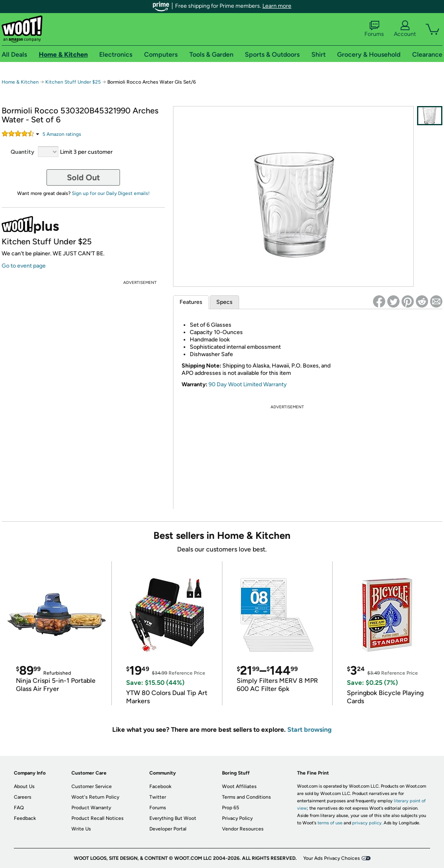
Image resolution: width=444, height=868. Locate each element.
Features (191, 302)
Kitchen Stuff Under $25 (73, 82)
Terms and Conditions (246, 797)
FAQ (19, 808)
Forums (374, 29)
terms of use (330, 823)
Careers (23, 797)
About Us (24, 786)
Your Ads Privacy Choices (332, 858)
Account (405, 29)
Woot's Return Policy (95, 797)
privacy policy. (367, 823)
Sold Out (83, 177)
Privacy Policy (237, 818)
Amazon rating (62, 134)
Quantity (22, 152)
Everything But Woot (173, 818)
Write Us (81, 829)
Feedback (25, 818)
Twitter (158, 797)
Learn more (277, 6)
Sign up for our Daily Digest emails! (111, 193)
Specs (224, 302)
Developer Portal (168, 829)
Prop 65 (231, 808)
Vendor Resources (243, 829)
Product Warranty (91, 808)
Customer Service (92, 786)
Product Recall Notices (98, 818)
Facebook (160, 786)
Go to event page (24, 266)
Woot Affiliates (239, 786)
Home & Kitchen (20, 82)
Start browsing (310, 730)
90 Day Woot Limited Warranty (248, 384)
